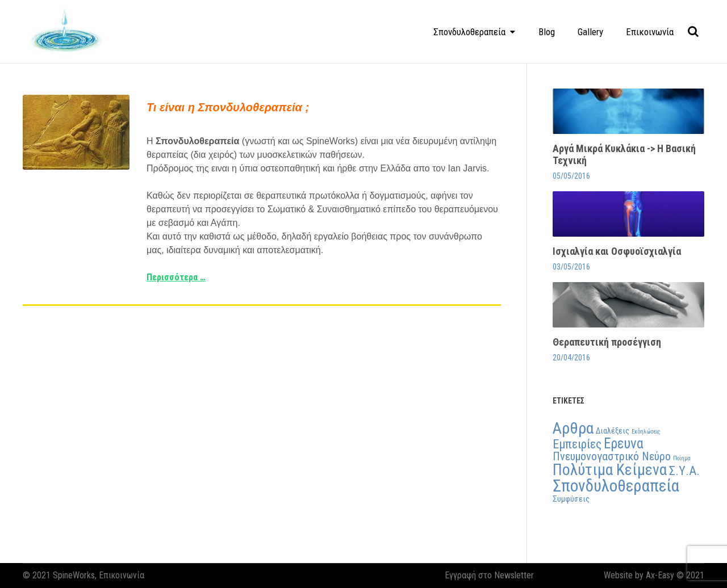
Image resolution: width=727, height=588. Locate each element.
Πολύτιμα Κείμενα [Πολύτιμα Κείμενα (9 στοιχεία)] (610, 470)
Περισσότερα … (176, 277)
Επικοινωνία (650, 32)
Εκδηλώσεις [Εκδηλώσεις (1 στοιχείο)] (646, 432)
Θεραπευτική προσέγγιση (607, 342)
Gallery (590, 32)
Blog (547, 32)
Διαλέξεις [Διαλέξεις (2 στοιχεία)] (613, 431)
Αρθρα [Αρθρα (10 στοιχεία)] (573, 428)
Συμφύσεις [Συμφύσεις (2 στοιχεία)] (571, 499)
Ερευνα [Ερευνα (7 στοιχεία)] (624, 444)
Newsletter (514, 575)
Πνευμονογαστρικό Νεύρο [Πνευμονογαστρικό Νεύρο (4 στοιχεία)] (612, 456)
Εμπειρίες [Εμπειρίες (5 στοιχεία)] (577, 444)
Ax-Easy (660, 575)
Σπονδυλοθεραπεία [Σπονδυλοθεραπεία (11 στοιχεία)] (616, 486)
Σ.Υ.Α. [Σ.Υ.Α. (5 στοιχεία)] (684, 471)
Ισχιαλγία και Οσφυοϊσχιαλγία (617, 251)
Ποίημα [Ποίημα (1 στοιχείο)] (682, 458)
